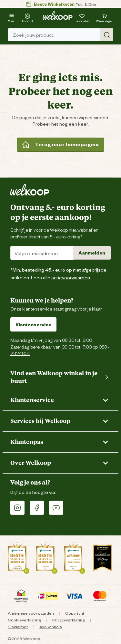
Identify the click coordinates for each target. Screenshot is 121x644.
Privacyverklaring (69, 620)
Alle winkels (51, 626)
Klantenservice (33, 324)
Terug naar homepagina (60, 144)
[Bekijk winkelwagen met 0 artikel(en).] (105, 17)
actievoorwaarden (71, 277)
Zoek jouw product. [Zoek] (63, 35)
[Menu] (11, 17)
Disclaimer (18, 626)
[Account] (27, 17)
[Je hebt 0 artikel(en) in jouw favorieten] (82, 17)
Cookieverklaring (24, 620)
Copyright (75, 613)
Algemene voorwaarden (31, 613)
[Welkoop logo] (58, 15)
